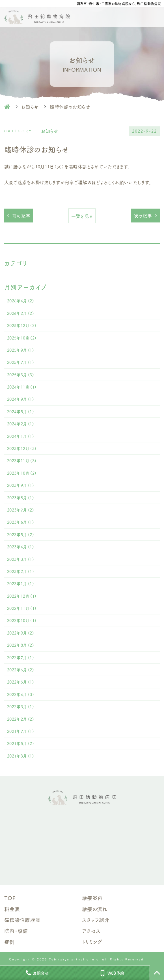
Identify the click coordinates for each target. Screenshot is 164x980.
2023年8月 (20, 498)
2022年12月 (22, 596)
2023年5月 (20, 534)
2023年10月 (22, 473)
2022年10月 (22, 620)
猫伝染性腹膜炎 (22, 920)
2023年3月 (20, 559)
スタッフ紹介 (96, 920)
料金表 (12, 909)
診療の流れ (95, 909)
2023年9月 (20, 485)
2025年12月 (22, 325)
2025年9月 (20, 350)
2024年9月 (20, 399)
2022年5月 (20, 682)
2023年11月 (22, 461)
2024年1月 (20, 436)
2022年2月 (20, 719)
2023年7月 (20, 510)
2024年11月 (22, 387)
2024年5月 (20, 411)
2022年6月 (20, 670)
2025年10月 (22, 338)
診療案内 (92, 898)
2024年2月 (20, 424)
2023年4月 (20, 547)
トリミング (92, 942)
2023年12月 (22, 448)
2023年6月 (20, 522)
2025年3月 (20, 375)
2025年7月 (20, 362)
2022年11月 (22, 608)
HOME (7, 107)
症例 (9, 942)
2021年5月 (20, 743)
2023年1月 (20, 584)
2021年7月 (20, 731)
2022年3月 (20, 707)
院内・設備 (16, 931)
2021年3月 (20, 756)
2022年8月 (20, 645)
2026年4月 (20, 301)
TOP (10, 898)
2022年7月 (20, 657)
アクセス (91, 931)
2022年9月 (20, 633)
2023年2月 (20, 571)
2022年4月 (20, 694)
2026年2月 (20, 313)
